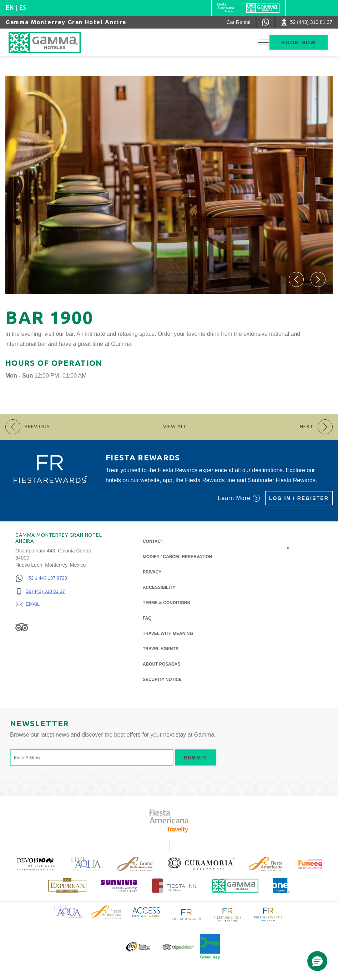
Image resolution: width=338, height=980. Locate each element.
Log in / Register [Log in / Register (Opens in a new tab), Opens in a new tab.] (299, 498)
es (23, 7)
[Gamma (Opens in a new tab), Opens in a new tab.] (226, 8)
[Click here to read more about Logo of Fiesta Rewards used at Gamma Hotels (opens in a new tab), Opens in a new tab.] (187, 914)
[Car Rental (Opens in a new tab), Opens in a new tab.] (239, 22)
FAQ (147, 618)
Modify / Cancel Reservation (177, 557)
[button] (296, 279)
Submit (196, 758)
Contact (153, 541)
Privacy (152, 572)
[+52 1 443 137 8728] (41, 578)
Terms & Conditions (167, 603)
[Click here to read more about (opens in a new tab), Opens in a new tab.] (36, 864)
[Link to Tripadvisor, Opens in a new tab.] (22, 627)
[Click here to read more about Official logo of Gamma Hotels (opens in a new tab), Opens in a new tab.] (235, 886)
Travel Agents (161, 649)
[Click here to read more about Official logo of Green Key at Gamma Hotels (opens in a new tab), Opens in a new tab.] (210, 947)
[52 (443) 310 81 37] (41, 592)
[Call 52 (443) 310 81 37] (307, 22)
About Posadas (162, 664)
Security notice (162, 680)
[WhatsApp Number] (266, 22)
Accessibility (159, 587)
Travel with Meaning (168, 633)
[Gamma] (263, 8)
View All (175, 426)
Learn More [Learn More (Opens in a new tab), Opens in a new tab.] (239, 498)
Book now (299, 42)
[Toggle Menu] (263, 43)
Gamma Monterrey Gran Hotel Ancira (66, 22)
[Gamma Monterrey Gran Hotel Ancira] (52, 42)
